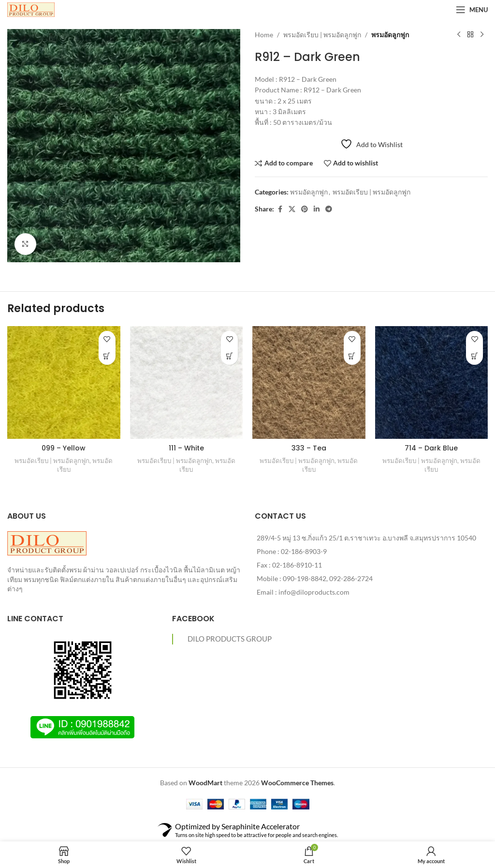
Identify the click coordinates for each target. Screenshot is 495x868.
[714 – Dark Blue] (432, 383)
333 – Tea (309, 448)
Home (264, 35)
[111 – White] (187, 383)
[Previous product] (459, 35)
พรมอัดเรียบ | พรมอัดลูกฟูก (322, 35)
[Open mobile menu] (472, 10)
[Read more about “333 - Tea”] (352, 356)
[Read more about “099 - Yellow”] (107, 356)
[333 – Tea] (309, 383)
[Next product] (482, 35)
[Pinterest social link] (305, 209)
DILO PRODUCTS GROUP (230, 639)
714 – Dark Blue (431, 448)
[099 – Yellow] (64, 383)
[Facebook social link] (280, 209)
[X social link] (292, 209)
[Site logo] (31, 9)
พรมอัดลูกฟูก (390, 35)
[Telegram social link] (329, 209)
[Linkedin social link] (317, 209)
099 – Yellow (64, 448)
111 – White (186, 448)
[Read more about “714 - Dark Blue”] (474, 356)
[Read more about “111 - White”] (229, 356)
